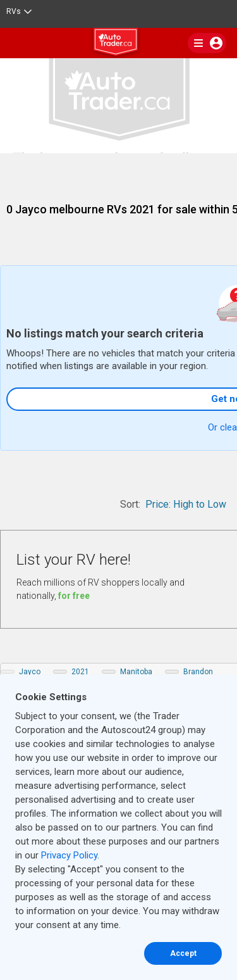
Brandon (198, 672)
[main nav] (207, 43)
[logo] (119, 44)
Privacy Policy (69, 855)
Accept (183, 953)
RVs (19, 11)
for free (74, 596)
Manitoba (136, 672)
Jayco (30, 672)
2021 (80, 672)
